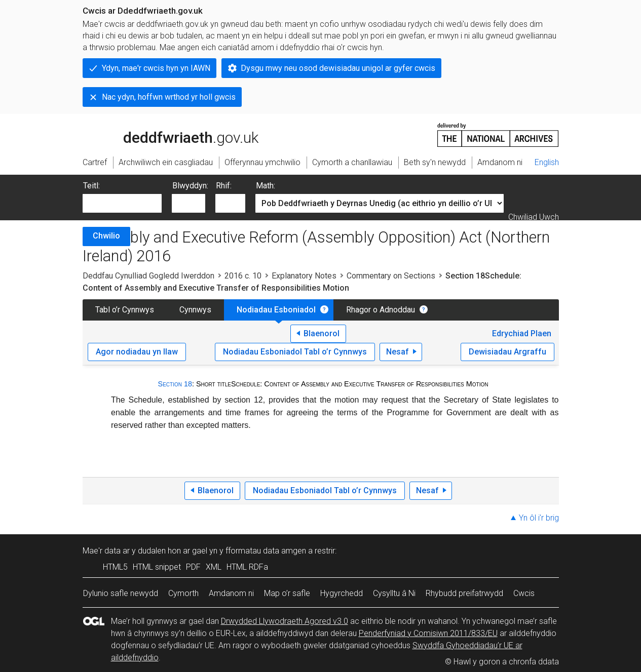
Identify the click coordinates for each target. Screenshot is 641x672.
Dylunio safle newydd (121, 593)
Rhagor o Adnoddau (381, 310)
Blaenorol (322, 333)
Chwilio (106, 236)
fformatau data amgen (266, 551)
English (547, 162)
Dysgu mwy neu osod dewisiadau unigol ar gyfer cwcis (338, 68)
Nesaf (398, 352)
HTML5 (115, 567)
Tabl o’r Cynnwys (125, 310)
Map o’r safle (287, 593)
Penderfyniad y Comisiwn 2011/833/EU (428, 633)
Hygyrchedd (342, 593)
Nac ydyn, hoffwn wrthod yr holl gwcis (169, 97)
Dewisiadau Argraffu (507, 352)
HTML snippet (157, 567)
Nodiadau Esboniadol (276, 310)
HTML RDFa (247, 567)
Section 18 (175, 384)
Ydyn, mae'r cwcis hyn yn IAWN (156, 68)
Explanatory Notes (304, 276)
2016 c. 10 (243, 276)
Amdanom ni (231, 593)
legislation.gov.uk (163, 134)
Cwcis (524, 593)
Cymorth (183, 593)
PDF (193, 567)
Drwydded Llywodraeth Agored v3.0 (285, 621)
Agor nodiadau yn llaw (137, 352)
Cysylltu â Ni (394, 593)
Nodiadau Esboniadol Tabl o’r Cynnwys (295, 352)
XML (214, 567)
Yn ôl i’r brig (539, 518)
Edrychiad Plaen (522, 333)
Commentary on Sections (391, 276)
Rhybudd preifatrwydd (464, 593)
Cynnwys (195, 310)
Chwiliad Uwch (534, 217)
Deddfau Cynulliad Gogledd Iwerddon (148, 276)
